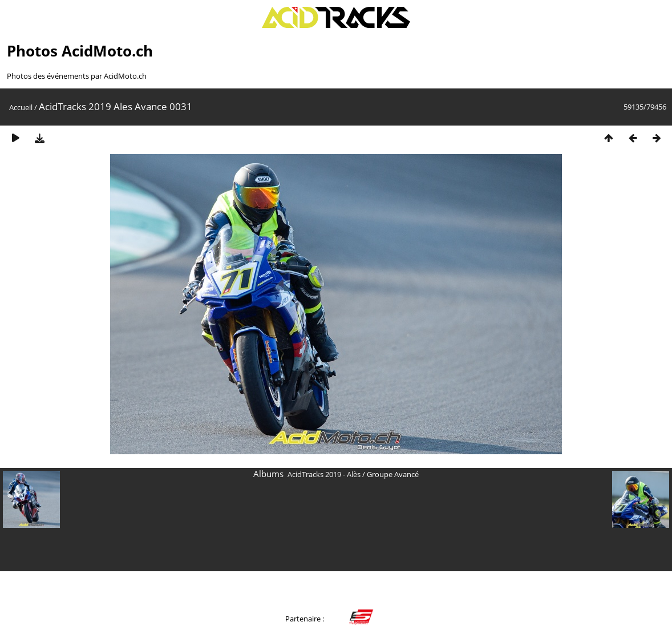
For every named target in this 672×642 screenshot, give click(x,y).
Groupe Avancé (393, 474)
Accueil (21, 107)
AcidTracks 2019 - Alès (324, 474)
